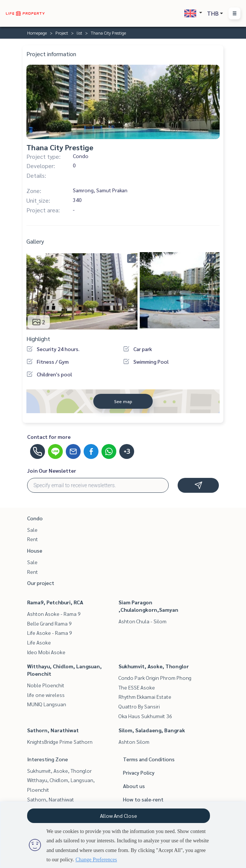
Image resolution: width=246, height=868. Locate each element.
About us (134, 786)
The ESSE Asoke (137, 687)
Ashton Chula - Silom (143, 621)
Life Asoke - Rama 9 (50, 633)
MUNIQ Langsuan (47, 704)
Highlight (38, 339)
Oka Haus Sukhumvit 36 (145, 716)
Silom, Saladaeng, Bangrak (152, 730)
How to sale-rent (143, 799)
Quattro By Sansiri (139, 706)
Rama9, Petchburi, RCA (55, 602)
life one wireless (46, 695)
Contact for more (49, 437)
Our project (41, 583)
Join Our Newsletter (52, 470)
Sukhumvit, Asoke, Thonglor (154, 666)
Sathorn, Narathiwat (53, 730)
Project (62, 33)
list (79, 33)
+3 (127, 451)
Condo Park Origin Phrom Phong (155, 678)
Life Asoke (39, 642)
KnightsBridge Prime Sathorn (60, 742)
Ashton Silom (134, 742)
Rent (33, 539)
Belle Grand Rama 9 (49, 623)
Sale (32, 530)
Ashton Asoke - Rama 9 (54, 614)
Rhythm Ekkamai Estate (145, 697)
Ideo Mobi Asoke (46, 652)
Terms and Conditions (149, 759)
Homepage (37, 33)
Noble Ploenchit (46, 685)
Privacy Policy (139, 772)
